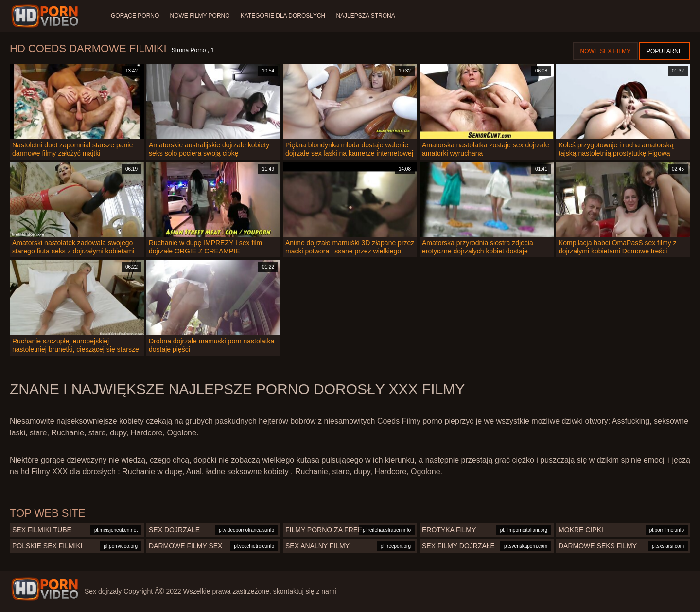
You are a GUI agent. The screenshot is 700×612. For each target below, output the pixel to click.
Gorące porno (135, 16)
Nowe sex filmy (605, 51)
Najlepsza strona (368, 16)
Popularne (665, 51)
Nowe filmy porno (201, 16)
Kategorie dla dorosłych (285, 16)
